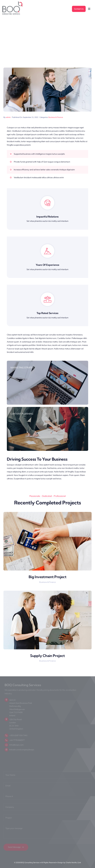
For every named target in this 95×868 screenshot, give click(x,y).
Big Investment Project (47, 577)
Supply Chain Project (47, 656)
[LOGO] (12, 2)
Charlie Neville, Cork (73, 862)
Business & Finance (56, 117)
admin (8, 117)
